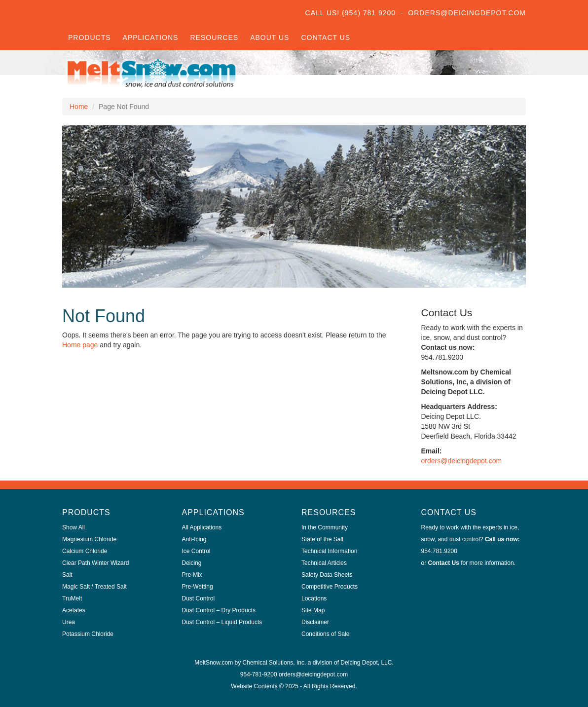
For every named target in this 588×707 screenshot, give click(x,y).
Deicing (192, 563)
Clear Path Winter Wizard (95, 563)
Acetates (74, 610)
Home (79, 107)
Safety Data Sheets (327, 575)
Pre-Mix (192, 575)
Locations (314, 598)
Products (90, 37)
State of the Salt (322, 539)
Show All (73, 527)
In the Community (325, 527)
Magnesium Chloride (89, 539)
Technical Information (329, 551)
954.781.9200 (439, 551)
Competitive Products (330, 587)
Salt (67, 575)
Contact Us (326, 37)
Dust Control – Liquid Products (222, 622)
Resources (214, 37)
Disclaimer (315, 622)
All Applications (202, 527)
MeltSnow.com (214, 663)
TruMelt (72, 598)
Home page (80, 345)
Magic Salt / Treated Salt (94, 587)
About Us (270, 37)
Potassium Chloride (88, 634)
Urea (69, 622)
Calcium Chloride (85, 551)
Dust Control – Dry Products (219, 610)
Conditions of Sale (325, 634)
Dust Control (199, 598)
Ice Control (196, 551)
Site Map (313, 610)
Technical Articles (324, 563)
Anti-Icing (194, 539)
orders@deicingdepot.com (462, 461)
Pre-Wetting (198, 587)
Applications (151, 37)
